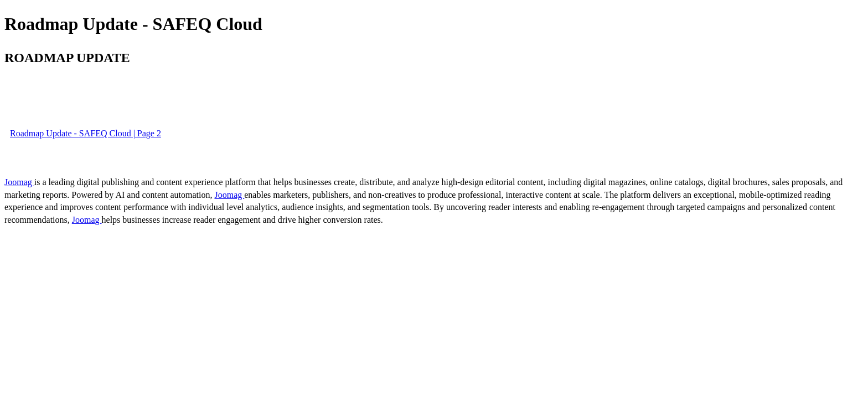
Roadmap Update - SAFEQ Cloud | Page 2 (86, 133)
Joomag (19, 182)
